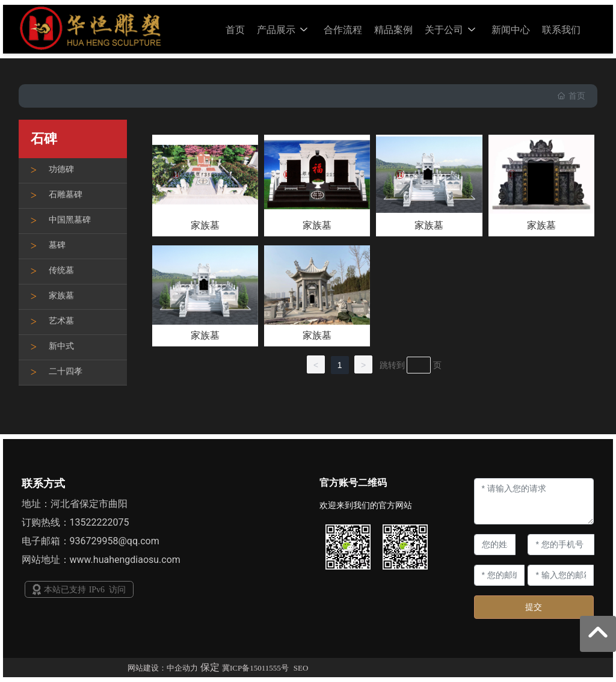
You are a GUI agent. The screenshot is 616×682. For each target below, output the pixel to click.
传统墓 (61, 270)
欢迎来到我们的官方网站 (366, 505)
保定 (210, 667)
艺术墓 (61, 321)
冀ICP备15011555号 (255, 668)
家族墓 (61, 296)
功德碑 (61, 169)
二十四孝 (66, 371)
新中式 (61, 346)
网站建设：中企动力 (163, 668)
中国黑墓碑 (70, 220)
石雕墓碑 (66, 195)
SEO (301, 668)
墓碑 (57, 245)
